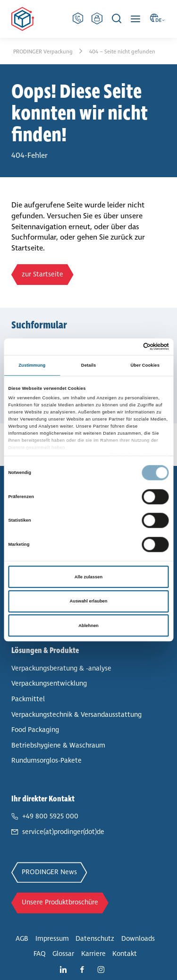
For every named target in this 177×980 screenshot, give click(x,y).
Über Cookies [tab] (145, 365)
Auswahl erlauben (88, 601)
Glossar (63, 954)
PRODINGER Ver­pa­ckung (44, 52)
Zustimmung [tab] (32, 365)
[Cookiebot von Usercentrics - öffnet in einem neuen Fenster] (128, 347)
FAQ (40, 954)
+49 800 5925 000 (50, 816)
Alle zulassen (88, 577)
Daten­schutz (95, 939)
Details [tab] (88, 365)
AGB (22, 939)
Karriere (93, 954)
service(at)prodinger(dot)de (63, 832)
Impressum (52, 939)
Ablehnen (88, 626)
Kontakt (125, 954)
